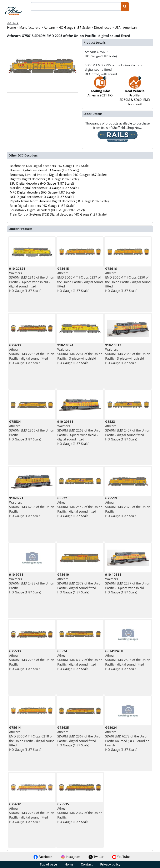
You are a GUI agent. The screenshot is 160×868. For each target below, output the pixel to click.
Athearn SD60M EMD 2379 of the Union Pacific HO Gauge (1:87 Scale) (128, 507)
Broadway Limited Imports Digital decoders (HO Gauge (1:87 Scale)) (58, 175)
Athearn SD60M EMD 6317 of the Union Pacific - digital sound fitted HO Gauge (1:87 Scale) (80, 660)
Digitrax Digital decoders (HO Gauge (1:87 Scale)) (45, 179)
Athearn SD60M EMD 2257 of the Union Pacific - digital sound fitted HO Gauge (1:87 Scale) (32, 813)
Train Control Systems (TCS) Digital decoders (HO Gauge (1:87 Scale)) (59, 214)
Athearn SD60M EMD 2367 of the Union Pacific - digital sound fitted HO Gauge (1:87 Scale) (80, 736)
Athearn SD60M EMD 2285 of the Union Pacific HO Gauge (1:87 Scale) (32, 660)
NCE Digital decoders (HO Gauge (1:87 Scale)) (42, 197)
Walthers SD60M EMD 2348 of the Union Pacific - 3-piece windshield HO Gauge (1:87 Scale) (128, 354)
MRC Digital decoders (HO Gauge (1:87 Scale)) (42, 192)
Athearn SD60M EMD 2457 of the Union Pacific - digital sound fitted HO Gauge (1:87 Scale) (128, 430)
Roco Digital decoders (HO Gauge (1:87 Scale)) (42, 206)
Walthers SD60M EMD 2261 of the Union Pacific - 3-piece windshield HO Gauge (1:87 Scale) (80, 354)
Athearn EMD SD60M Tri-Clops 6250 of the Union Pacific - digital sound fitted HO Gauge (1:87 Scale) (128, 280)
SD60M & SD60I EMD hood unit (135, 93)
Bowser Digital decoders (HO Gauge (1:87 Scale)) (44, 170)
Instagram (71, 857)
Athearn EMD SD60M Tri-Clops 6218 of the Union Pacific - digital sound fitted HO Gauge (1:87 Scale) (32, 739)
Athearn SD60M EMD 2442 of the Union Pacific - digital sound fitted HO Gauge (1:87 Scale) (80, 507)
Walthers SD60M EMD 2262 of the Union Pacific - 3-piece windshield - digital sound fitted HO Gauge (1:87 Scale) (80, 433)
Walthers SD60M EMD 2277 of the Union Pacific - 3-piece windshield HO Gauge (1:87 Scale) (128, 583)
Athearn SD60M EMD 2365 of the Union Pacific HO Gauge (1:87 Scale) (32, 430)
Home (69, 864)
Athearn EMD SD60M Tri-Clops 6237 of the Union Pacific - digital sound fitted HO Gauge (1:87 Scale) (80, 280)
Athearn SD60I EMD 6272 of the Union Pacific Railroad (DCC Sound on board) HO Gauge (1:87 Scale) (127, 739)
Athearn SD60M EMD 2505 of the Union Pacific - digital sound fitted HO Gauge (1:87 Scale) (128, 660)
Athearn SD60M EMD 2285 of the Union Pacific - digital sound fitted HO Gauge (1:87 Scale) (32, 354)
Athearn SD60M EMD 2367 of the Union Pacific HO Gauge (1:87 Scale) (80, 813)
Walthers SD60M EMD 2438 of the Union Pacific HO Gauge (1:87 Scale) (32, 583)
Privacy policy (110, 864)
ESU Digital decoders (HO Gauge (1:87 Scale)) (42, 183)
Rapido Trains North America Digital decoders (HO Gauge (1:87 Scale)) (60, 201)
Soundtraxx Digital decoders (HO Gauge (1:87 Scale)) (47, 210)
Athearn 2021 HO (100, 89)
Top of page (48, 864)
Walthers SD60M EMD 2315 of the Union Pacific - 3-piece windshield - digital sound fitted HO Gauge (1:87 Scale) (32, 280)
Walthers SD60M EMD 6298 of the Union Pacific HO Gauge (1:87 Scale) (32, 507)
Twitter (96, 857)
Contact (87, 864)
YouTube (121, 857)
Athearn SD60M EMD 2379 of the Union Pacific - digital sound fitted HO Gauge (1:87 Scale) (80, 583)
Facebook (43, 857)
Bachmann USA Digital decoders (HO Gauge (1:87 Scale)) (50, 166)
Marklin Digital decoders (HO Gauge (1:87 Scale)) (44, 188)
